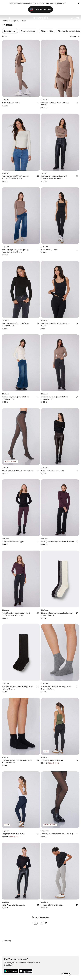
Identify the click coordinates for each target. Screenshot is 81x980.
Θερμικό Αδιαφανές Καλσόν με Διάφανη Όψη (18, 470)
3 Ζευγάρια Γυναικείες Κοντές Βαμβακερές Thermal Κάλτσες (56, 688)
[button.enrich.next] (47, 923)
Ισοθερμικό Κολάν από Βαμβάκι (13, 542)
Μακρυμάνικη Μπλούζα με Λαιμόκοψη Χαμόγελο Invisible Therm (15, 177)
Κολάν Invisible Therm (11, 102)
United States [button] (41, 9)
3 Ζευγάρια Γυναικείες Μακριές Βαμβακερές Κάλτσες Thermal (57, 614)
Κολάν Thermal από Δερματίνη (52, 470)
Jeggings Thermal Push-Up (52, 760)
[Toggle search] (9, 18)
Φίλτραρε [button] (74, 37)
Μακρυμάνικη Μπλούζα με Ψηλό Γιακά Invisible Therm (16, 324)
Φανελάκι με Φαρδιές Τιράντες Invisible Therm (55, 104)
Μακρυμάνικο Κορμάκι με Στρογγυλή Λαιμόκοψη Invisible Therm (54, 177)
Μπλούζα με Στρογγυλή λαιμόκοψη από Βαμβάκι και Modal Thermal (16, 614)
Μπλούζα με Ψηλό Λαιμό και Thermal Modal (57, 542)
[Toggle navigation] (4, 18)
